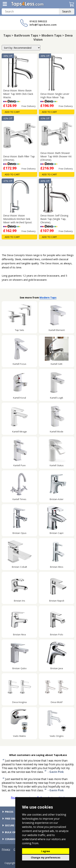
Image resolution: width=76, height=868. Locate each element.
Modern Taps (48, 297)
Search (67, 11)
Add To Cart (12, 112)
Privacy (6, 849)
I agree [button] (46, 851)
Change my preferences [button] (46, 857)
